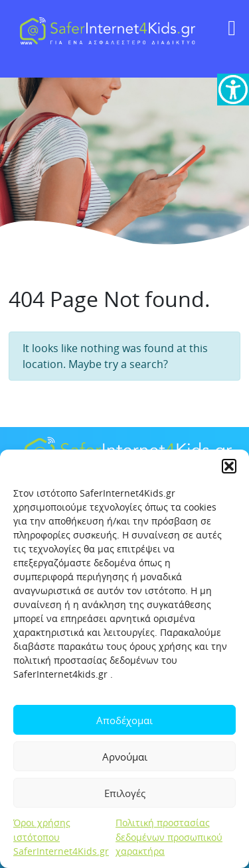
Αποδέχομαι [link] (124, 720)
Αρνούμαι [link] (125, 757)
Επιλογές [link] (125, 793)
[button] (229, 466)
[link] (233, 90)
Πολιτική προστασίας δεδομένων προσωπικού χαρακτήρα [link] (169, 837)
